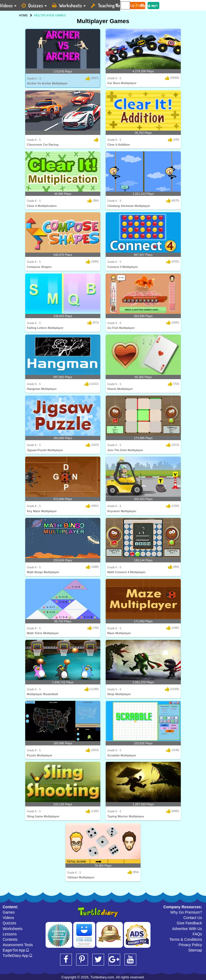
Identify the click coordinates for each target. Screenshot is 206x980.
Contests (10, 939)
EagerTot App (16, 950)
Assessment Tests (18, 945)
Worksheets (13, 929)
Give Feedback (189, 923)
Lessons (10, 934)
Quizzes (10, 923)
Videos (8, 918)
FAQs (197, 934)
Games (9, 912)
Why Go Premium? (186, 912)
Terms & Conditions (186, 939)
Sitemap (195, 950)
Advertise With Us (187, 929)
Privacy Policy (190, 945)
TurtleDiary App (17, 956)
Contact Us (193, 918)
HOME (23, 15)
